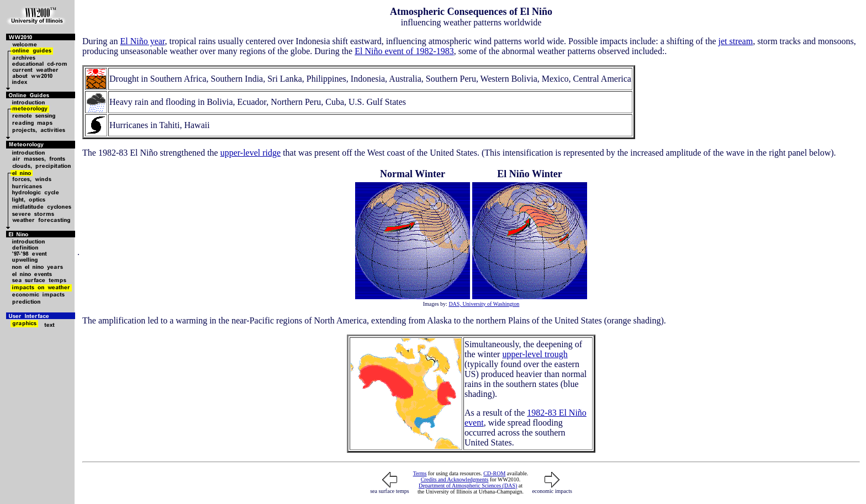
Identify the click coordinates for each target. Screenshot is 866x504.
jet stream (736, 41)
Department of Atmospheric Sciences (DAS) (468, 486)
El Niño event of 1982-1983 (404, 51)
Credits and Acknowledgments (455, 479)
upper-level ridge (250, 153)
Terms (420, 473)
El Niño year (142, 41)
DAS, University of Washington (484, 304)
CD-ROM (494, 473)
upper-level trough (535, 354)
